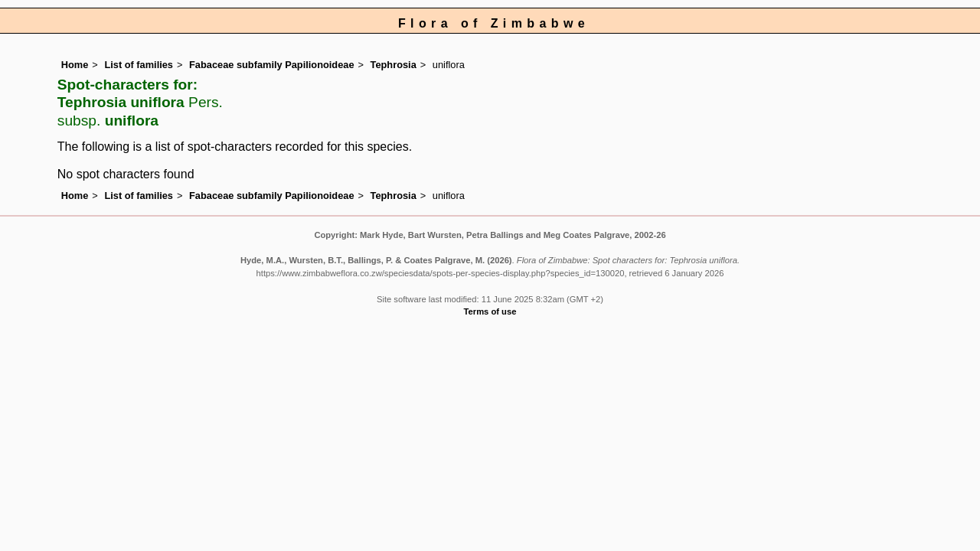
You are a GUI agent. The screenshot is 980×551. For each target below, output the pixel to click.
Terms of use (490, 311)
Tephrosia (394, 65)
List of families (139, 65)
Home (75, 65)
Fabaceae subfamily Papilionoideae (272, 65)
